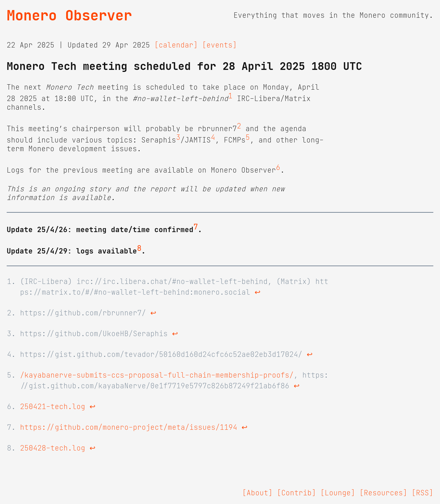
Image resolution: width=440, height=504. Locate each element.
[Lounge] (338, 493)
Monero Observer (69, 15)
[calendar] (176, 45)
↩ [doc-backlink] (258, 292)
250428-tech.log (53, 448)
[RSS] (422, 493)
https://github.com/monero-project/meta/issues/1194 (129, 427)
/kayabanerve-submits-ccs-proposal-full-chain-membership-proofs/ (157, 375)
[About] (257, 493)
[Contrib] (297, 493)
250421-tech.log (53, 407)
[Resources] (383, 493)
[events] (219, 45)
